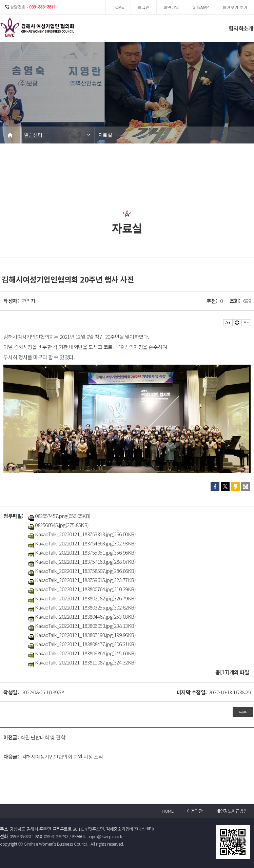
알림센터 (33, 135)
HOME (168, 811)
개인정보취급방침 (232, 811)
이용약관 (195, 811)
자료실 (105, 135)
